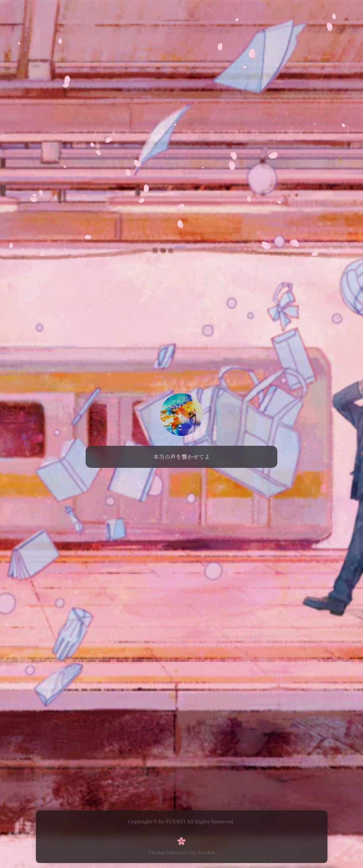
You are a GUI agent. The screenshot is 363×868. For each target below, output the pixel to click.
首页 (136, 12)
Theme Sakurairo (169, 851)
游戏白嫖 (181, 12)
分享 (156, 12)
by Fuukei (203, 851)
